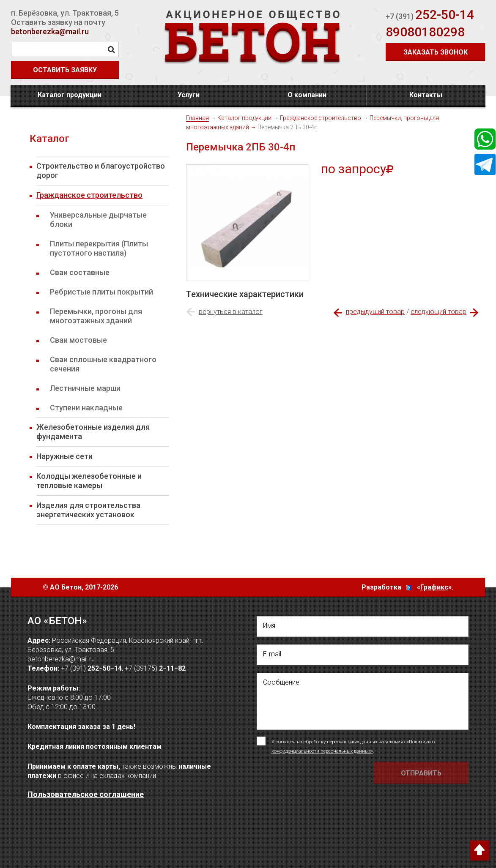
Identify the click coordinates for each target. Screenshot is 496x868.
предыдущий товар (375, 312)
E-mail (272, 654)
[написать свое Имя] (363, 626)
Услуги (189, 95)
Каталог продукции (70, 95)
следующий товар (438, 312)
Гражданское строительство (321, 118)
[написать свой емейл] (363, 655)
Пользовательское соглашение (86, 794)
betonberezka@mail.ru (50, 31)
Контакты (426, 95)
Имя (269, 626)
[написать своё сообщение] (363, 701)
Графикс (434, 587)
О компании (307, 95)
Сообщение (281, 682)
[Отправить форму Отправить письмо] (421, 773)
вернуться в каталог (231, 312)
